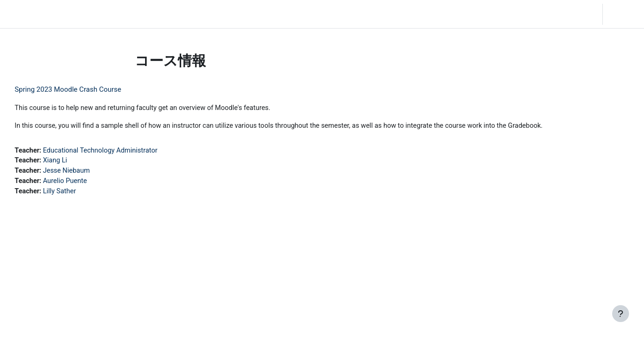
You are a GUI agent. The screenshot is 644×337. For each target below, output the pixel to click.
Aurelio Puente (88, 183)
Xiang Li (77, 162)
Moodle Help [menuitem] (175, 14)
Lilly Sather (82, 193)
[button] (569, 14)
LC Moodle (28, 14)
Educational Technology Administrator (124, 151)
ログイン (622, 14)
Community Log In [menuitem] (119, 14)
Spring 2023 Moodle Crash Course (89, 89)
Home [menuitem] (73, 14)
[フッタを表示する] (621, 314)
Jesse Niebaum (89, 172)
